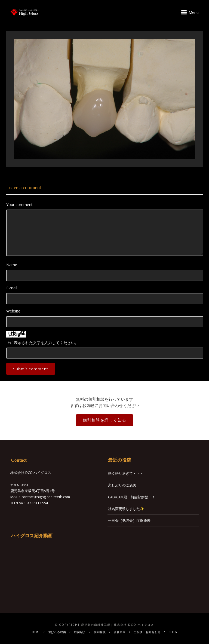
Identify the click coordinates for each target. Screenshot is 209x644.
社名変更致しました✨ (126, 509)
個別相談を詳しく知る (104, 420)
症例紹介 (80, 632)
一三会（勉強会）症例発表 (129, 520)
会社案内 (120, 632)
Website (13, 311)
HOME (35, 632)
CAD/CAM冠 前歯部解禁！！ (132, 497)
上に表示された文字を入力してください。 (42, 343)
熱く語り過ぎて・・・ (126, 473)
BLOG (173, 632)
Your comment (19, 205)
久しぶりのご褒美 (122, 485)
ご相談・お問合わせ (147, 632)
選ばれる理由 (57, 632)
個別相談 (100, 632)
